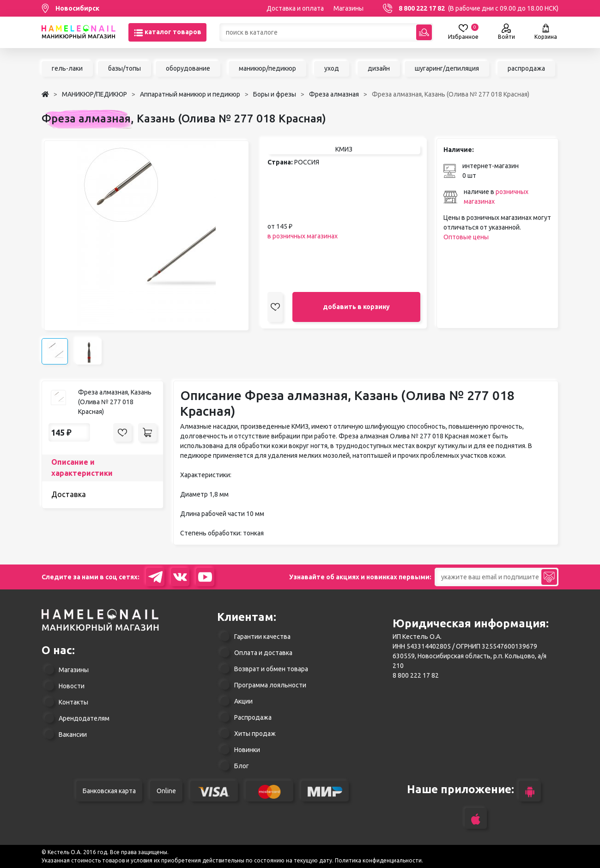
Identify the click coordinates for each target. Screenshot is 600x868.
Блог (242, 766)
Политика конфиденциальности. (379, 860)
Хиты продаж (255, 734)
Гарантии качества (262, 637)
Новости (72, 686)
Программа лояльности (270, 685)
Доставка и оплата (295, 8)
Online (166, 791)
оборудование (188, 68)
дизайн (379, 68)
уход (332, 68)
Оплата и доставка (263, 653)
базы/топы (124, 68)
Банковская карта (109, 791)
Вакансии (73, 734)
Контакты (73, 702)
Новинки (247, 750)
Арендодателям (84, 718)
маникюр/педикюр (267, 68)
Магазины (348, 8)
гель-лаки (67, 68)
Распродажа (253, 717)
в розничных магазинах (303, 236)
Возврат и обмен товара (271, 669)
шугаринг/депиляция (447, 68)
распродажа (526, 68)
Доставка (69, 494)
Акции (243, 701)
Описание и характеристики (82, 467)
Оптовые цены (466, 237)
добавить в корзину (356, 307)
